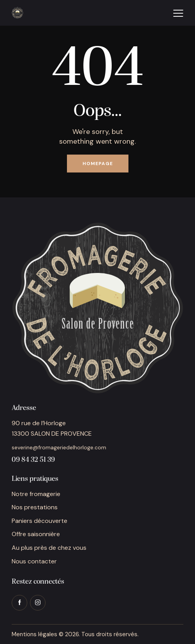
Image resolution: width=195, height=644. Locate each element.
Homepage (98, 164)
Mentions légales (34, 634)
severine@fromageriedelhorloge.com (59, 447)
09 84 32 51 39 (33, 460)
